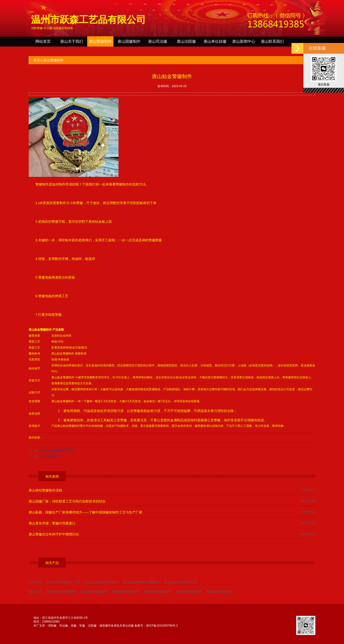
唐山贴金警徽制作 (40, 330)
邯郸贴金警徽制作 (126, 592)
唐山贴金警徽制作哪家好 (141, 582)
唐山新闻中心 (244, 41)
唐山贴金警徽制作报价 (101, 582)
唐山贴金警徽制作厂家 (63, 582)
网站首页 (43, 41)
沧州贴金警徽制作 (189, 592)
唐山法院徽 (186, 41)
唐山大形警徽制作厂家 (58, 450)
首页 (37, 60)
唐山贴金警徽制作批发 (181, 582)
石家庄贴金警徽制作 (61, 592)
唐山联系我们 (272, 41)
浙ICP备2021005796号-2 (162, 626)
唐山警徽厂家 (51, 456)
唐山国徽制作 (129, 41)
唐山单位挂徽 (215, 41)
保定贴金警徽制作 (157, 592)
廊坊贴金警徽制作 (220, 592)
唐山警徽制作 (100, 41)
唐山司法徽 (158, 41)
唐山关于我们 (72, 41)
